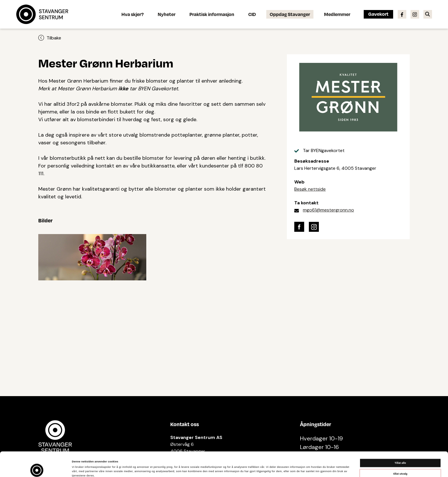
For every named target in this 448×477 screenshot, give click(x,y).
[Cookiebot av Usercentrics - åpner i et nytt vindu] (37, 467)
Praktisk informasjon (212, 14)
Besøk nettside (310, 189)
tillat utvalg (400, 450)
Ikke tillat (400, 461)
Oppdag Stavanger (290, 14)
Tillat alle (400, 440)
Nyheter (167, 14)
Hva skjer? (133, 14)
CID (252, 14)
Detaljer (240, 468)
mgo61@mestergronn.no (328, 210)
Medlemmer (337, 14)
